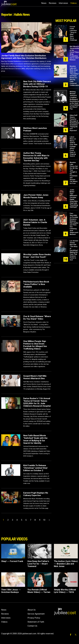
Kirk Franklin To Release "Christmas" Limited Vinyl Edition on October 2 (35, 468)
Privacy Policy (34, 618)
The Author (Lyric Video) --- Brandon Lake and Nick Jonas (66, 564)
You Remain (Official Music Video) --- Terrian (39, 591)
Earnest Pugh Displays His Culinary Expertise (36, 494)
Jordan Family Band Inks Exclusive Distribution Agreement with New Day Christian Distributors (24, 57)
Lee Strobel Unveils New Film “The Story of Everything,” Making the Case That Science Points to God (74, 250)
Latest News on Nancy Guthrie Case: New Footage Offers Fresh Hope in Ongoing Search (74, 146)
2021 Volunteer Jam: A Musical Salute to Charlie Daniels (35, 222)
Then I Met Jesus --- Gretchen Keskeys (11, 591)
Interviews (63, 3)
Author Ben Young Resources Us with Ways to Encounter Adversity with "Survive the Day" (36, 157)
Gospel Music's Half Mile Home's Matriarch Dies (35, 377)
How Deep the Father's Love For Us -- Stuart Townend (38, 564)
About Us (32, 610)
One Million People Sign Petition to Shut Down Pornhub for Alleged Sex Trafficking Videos (35, 345)
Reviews (53, 3)
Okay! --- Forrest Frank (12, 561)
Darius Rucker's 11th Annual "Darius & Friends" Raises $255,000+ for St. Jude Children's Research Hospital (37, 402)
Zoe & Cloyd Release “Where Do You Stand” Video (37, 318)
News (44, 3)
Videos (73, 3)
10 (44, 520)
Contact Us (32, 626)
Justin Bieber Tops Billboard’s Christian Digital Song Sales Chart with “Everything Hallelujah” (74, 198)
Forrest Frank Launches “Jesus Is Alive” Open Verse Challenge (73, 33)
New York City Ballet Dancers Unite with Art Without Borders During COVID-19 (37, 84)
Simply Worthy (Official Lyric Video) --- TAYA (65, 591)
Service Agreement (36, 614)
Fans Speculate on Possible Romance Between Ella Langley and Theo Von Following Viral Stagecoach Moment (74, 224)
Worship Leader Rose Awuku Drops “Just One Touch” (37, 256)
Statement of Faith (36, 622)
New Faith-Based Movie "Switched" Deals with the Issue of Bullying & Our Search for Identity (35, 439)
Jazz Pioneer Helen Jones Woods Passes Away (36, 196)
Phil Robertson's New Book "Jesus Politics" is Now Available (36, 284)
